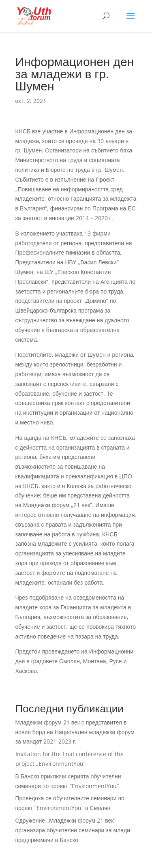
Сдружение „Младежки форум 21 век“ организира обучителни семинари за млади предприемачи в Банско (73, 830)
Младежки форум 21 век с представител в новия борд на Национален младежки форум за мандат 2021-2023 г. (75, 732)
